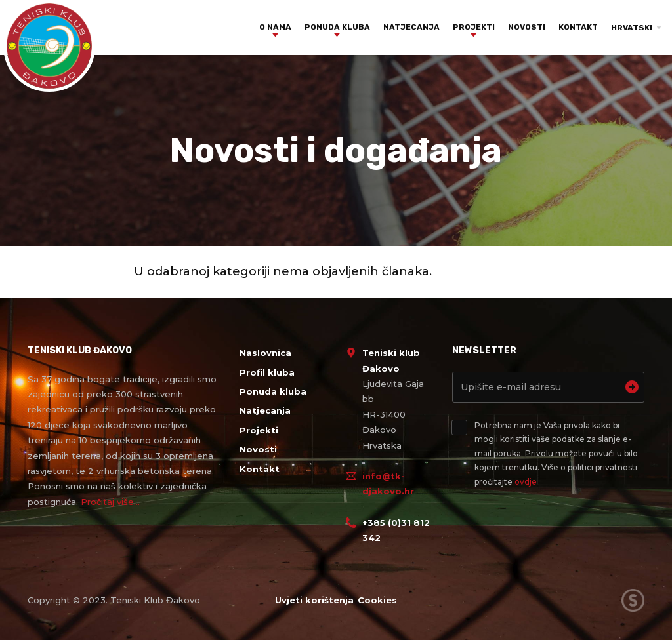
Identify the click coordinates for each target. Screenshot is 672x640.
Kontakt (578, 27)
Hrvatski (632, 28)
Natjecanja (411, 27)
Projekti (474, 27)
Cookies (379, 600)
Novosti (527, 27)
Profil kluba (267, 372)
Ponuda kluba (337, 27)
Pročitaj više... (110, 502)
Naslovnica (265, 353)
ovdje (526, 482)
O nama (275, 27)
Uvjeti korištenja (313, 600)
